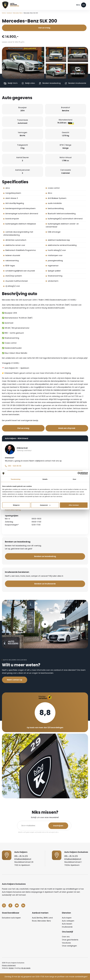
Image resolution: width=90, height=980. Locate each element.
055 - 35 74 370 (21, 856)
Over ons (66, 937)
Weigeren (16, 505)
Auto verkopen (68, 921)
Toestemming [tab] (16, 479)
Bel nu (42, 421)
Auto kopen (67, 918)
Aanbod (9, 13)
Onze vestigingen (69, 946)
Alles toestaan (74, 505)
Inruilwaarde (67, 927)
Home (4, 13)
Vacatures (66, 943)
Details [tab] (45, 479)
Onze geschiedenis (70, 940)
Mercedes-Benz (18, 13)
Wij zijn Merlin (26, 968)
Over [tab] (75, 479)
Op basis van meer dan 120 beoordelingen (45, 728)
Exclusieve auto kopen (11, 918)
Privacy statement (9, 965)
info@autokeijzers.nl (23, 859)
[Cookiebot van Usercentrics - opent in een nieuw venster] (79, 473)
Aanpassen (45, 505)
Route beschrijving (13, 510)
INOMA (11, 968)
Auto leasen (67, 924)
